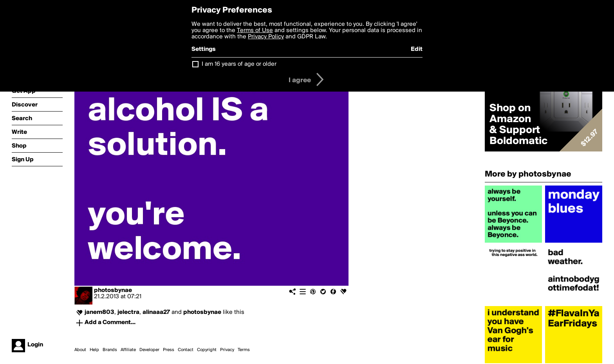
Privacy (227, 350)
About (80, 350)
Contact (186, 350)
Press (169, 350)
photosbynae (113, 290)
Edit (417, 49)
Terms (244, 350)
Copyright (207, 350)
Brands (110, 350)
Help (94, 350)
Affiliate (128, 350)
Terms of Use (255, 31)
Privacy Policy (266, 37)
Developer (149, 350)
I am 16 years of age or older (239, 64)
